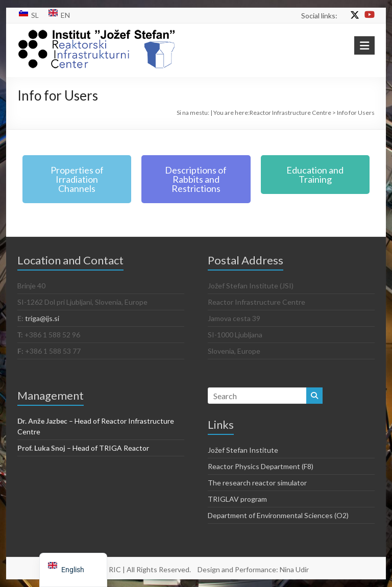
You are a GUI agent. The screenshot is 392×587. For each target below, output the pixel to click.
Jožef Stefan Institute (243, 450)
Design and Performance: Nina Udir (253, 569)
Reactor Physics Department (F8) (261, 466)
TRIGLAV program (237, 499)
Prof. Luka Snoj (41, 448)
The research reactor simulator (257, 483)
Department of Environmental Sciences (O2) (278, 515)
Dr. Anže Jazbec (42, 421)
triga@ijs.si (42, 318)
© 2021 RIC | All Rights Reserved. (137, 569)
